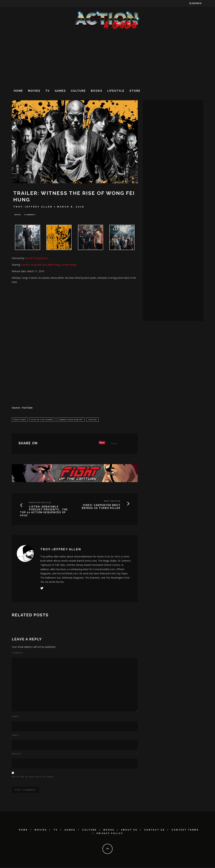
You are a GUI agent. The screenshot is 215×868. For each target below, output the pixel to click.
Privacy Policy (110, 834)
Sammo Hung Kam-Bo (71, 420)
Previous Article (40, 503)
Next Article (112, 502)
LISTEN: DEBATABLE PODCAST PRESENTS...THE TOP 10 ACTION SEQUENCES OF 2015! (44, 512)
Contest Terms (185, 831)
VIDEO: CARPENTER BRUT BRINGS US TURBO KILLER (101, 507)
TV (48, 91)
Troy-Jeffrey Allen (33, 207)
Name (16, 717)
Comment (18, 653)
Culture (78, 91)
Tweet (114, 444)
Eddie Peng (20, 420)
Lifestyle (116, 91)
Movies (34, 91)
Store (135, 91)
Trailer (92, 420)
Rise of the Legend (42, 420)
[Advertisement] (107, 59)
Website (17, 754)
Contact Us (154, 831)
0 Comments (30, 215)
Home (18, 91)
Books (97, 91)
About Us (129, 831)
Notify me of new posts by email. (33, 777)
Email (16, 736)
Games (60, 91)
